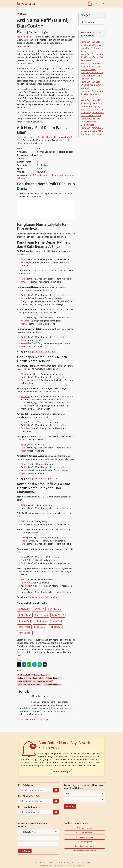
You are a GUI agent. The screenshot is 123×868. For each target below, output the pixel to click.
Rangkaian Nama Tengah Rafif (42, 478)
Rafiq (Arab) (58, 621)
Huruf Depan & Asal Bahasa (84, 850)
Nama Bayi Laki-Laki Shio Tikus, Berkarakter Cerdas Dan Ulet (92, 66)
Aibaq (24, 445)
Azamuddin (26, 586)
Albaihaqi (25, 397)
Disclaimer (38, 862)
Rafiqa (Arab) (25, 633)
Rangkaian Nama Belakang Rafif (43, 597)
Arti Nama (22, 14)
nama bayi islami (24, 681)
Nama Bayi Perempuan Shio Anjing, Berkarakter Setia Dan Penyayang (92, 112)
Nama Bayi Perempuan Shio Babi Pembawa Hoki (92, 94)
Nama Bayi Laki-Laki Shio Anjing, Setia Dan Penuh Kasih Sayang (91, 103)
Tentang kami (69, 862)
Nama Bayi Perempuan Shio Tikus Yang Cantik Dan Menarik (92, 76)
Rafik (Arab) (42, 621)
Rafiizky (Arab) (25, 621)
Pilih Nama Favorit (85, 828)
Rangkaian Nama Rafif (52, 684)
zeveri (24, 343)
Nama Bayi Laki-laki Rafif (43, 681)
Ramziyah (26, 428)
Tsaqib (24, 505)
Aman (24, 557)
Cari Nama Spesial (85, 841)
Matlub (24, 451)
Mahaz (24, 324)
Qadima (25, 541)
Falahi (24, 538)
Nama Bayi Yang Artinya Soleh (29, 684)
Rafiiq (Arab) (58, 615)
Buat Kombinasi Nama (85, 846)
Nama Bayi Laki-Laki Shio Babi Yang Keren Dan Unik (91, 85)
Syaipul (24, 473)
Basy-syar (26, 380)
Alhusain (25, 282)
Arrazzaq (25, 580)
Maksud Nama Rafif (53, 678)
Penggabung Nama (85, 837)
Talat (23, 346)
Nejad (24, 304)
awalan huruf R (65, 137)
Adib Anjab (26, 262)
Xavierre (25, 470)
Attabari (25, 298)
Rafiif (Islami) (41, 615)
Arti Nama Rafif (24, 37)
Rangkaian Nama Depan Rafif (42, 351)
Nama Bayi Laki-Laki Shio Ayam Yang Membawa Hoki (90, 122)
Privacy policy (84, 862)
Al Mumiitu (26, 374)
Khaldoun (26, 583)
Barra (24, 406)
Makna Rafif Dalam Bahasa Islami (31, 678)
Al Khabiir (26, 321)
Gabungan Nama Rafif (41, 675)
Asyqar (24, 422)
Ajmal (24, 464)
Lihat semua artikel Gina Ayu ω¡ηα (33, 719)
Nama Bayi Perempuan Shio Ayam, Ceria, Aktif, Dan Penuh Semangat (92, 131)
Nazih (24, 560)
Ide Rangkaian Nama (84, 832)
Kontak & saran (53, 862)
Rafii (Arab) (24, 609)
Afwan (24, 340)
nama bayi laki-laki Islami (41, 137)
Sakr (23, 521)
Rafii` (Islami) (54, 609)
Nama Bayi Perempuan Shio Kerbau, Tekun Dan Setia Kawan (92, 57)
